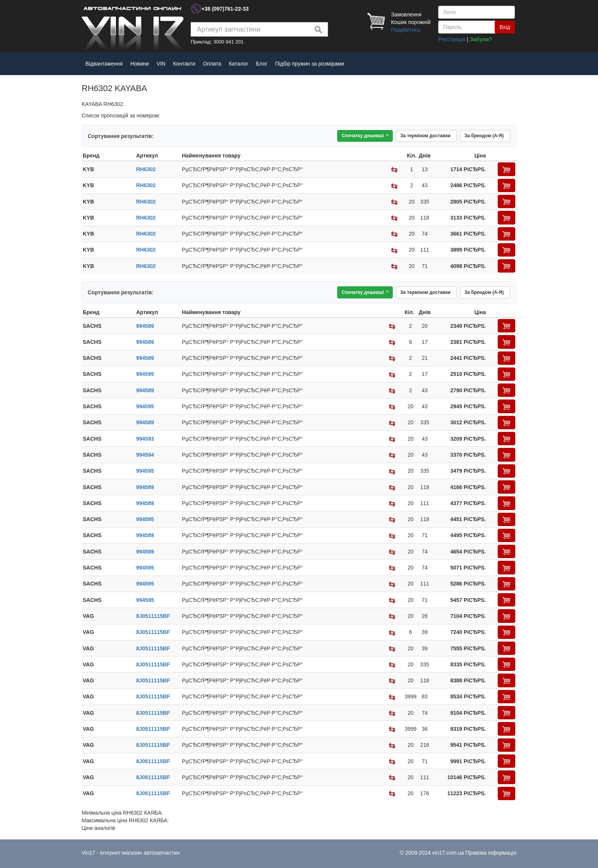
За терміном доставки (416, 137)
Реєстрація (452, 39)
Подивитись (406, 30)
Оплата (212, 64)
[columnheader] (108, 158)
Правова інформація (491, 853)
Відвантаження (104, 64)
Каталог (239, 64)
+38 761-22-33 (225, 9)
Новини (140, 64)
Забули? (481, 39)
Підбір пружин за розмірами (309, 64)
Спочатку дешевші (349, 137)
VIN (161, 64)
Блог (262, 64)
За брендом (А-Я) (481, 137)
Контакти (184, 64)
